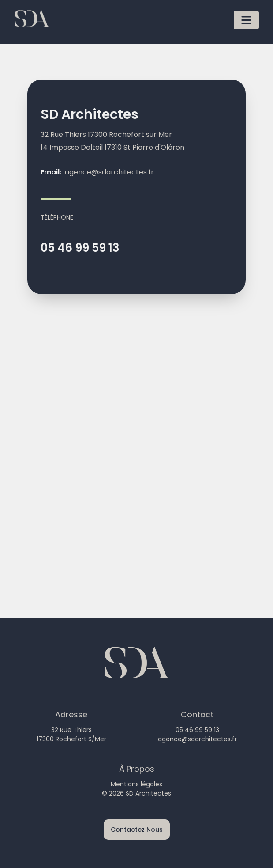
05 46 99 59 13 (80, 248)
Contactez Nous (137, 830)
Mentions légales (136, 784)
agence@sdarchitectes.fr (109, 172)
